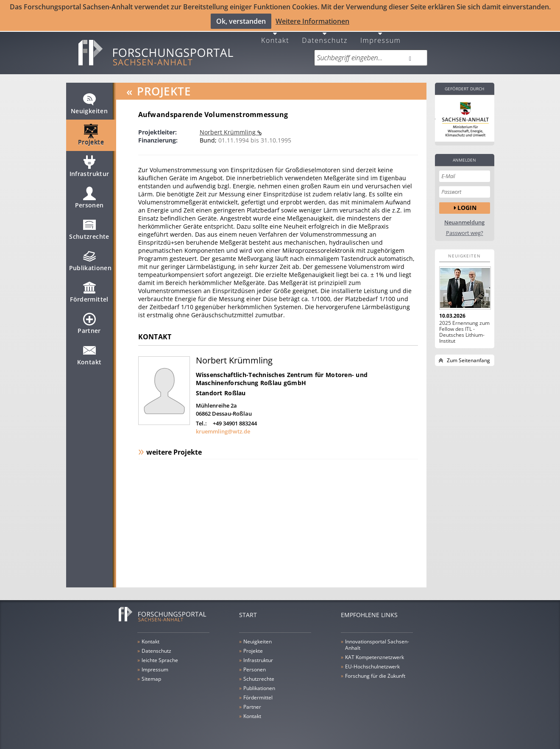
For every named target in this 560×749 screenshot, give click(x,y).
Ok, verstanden (241, 21)
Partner (89, 324)
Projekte (91, 136)
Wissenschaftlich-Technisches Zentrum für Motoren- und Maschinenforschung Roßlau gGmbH (282, 376)
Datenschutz (325, 37)
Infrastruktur (89, 167)
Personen (89, 198)
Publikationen (91, 261)
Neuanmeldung (464, 219)
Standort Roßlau (221, 390)
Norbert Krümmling (228, 129)
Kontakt (275, 37)
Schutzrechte (89, 230)
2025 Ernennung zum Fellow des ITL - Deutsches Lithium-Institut (464, 329)
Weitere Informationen (312, 21)
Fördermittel (89, 293)
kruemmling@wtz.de (223, 428)
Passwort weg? (465, 230)
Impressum (381, 37)
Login (467, 205)
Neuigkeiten (89, 104)
